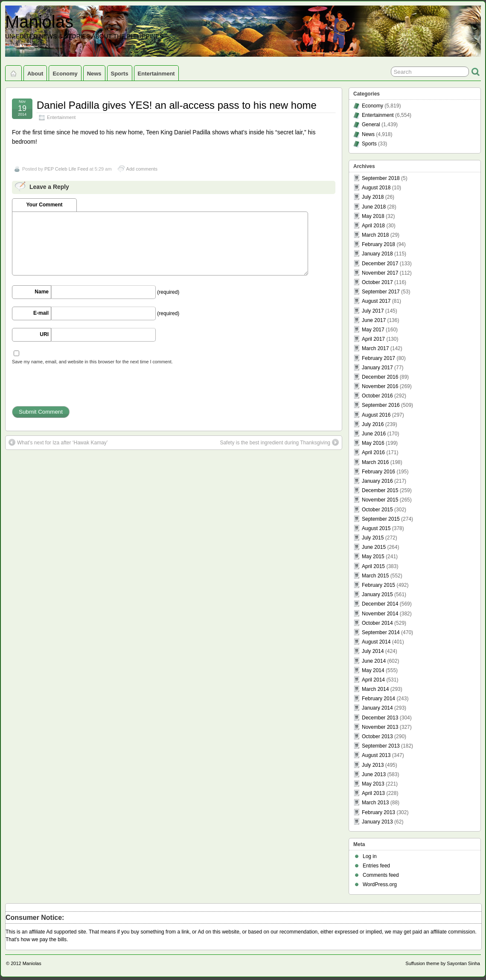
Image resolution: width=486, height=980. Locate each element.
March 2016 (375, 462)
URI (44, 334)
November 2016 (380, 386)
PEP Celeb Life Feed (66, 169)
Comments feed (381, 875)
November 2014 (380, 614)
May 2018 (373, 216)
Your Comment (44, 205)
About (35, 74)
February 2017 (378, 358)
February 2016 (378, 472)
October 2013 (377, 736)
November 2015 (380, 500)
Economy (65, 74)
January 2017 (377, 368)
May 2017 (373, 330)
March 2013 (375, 803)
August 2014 (376, 642)
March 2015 (375, 576)
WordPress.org (380, 884)
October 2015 (377, 510)
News (94, 74)
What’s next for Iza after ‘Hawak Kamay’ (58, 442)
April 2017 (373, 339)
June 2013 (374, 774)
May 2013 (373, 784)
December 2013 (380, 718)
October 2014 (377, 623)
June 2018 (374, 207)
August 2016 (376, 415)
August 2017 (376, 301)
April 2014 (373, 680)
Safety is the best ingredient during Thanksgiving (279, 442)
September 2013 (381, 746)
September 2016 (381, 405)
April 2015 (373, 566)
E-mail (41, 313)
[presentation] (77, 389)
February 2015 (378, 585)
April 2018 (373, 226)
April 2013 (373, 793)
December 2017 (380, 264)
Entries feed (376, 866)
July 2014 (373, 651)
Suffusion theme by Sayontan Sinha (443, 963)
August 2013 (376, 755)
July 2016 (373, 424)
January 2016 (377, 481)
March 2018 (375, 235)
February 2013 (378, 812)
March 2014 (375, 689)
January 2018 (377, 254)
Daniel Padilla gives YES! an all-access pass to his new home (177, 105)
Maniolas (39, 22)
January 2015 (377, 594)
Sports (120, 74)
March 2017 (375, 348)
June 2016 (374, 434)
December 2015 (380, 490)
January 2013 (377, 822)
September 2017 (381, 292)
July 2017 (373, 311)
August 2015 (376, 528)
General (371, 125)
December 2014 (380, 604)
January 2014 (377, 708)
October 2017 (377, 282)
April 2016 (373, 452)
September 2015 (381, 519)
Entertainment (156, 74)
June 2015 (374, 547)
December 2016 (380, 377)
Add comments (142, 169)
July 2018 (373, 197)
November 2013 (380, 727)
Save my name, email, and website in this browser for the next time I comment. (92, 362)
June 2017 (374, 320)
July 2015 (373, 538)
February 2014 (378, 699)
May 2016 (373, 443)
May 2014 (373, 670)
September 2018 (381, 178)
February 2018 (378, 244)
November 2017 (380, 273)
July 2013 (373, 765)
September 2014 (381, 632)
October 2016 (377, 396)
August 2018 (376, 188)
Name (42, 292)
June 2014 (374, 661)
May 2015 (373, 557)
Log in (370, 856)
